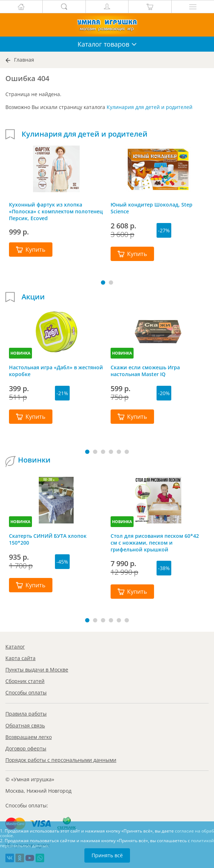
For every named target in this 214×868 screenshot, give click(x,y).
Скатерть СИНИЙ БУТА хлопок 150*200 (48, 539)
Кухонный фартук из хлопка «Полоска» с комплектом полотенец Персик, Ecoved (56, 211)
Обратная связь (25, 725)
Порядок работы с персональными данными (61, 760)
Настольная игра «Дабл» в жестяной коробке (56, 371)
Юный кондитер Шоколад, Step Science (152, 208)
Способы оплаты (26, 692)
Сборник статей (25, 681)
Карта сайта (20, 658)
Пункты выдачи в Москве (37, 670)
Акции (33, 297)
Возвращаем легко (29, 737)
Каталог (15, 647)
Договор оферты (26, 748)
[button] (103, 283)
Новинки (34, 460)
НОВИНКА (20, 353)
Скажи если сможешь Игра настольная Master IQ (145, 371)
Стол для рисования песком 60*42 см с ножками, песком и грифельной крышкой (155, 542)
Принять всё (107, 855)
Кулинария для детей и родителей (150, 107)
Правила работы (26, 714)
